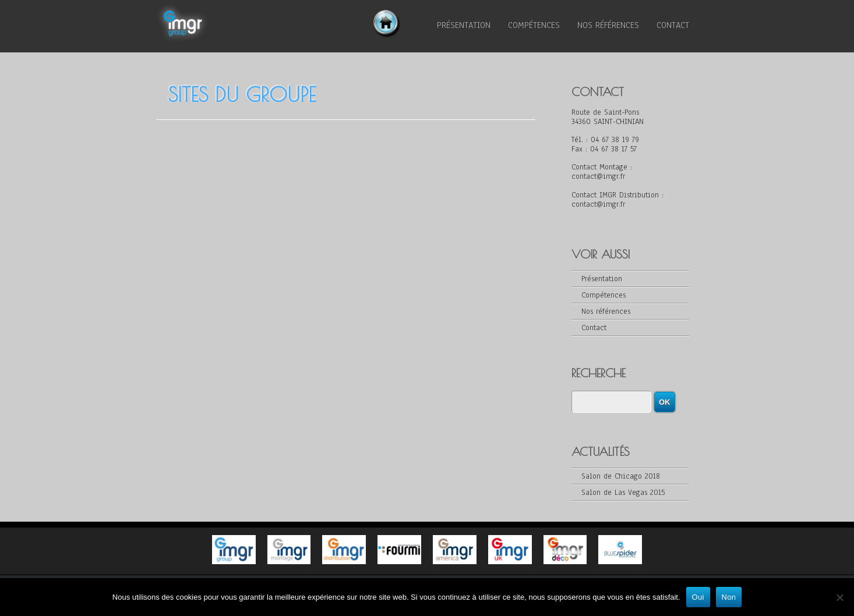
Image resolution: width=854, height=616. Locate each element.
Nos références (608, 25)
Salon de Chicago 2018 (621, 476)
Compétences (534, 25)
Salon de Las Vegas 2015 (623, 493)
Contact (673, 25)
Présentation (464, 25)
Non (729, 597)
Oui (698, 597)
